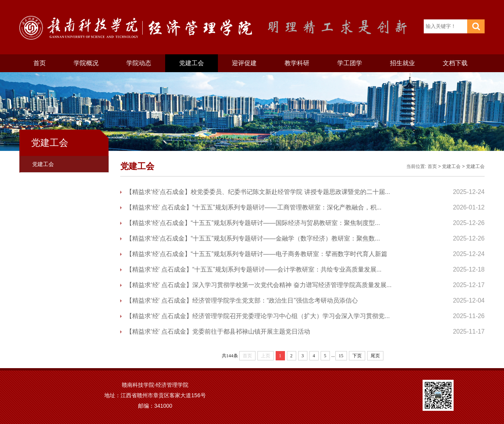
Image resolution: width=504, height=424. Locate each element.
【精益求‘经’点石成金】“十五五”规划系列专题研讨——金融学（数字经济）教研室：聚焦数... (253, 238)
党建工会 (192, 63)
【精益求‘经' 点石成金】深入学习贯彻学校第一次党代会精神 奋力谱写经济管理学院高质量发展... (259, 285)
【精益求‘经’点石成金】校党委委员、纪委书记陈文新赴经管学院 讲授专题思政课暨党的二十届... (258, 192)
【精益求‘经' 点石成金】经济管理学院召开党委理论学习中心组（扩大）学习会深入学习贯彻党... (258, 316)
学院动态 (139, 63)
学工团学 (350, 63)
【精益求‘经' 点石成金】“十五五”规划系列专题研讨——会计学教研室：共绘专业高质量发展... (254, 269)
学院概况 (86, 63)
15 (341, 356)
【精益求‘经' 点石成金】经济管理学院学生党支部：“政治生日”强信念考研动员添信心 (242, 300)
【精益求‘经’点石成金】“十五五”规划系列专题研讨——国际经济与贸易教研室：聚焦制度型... (253, 223)
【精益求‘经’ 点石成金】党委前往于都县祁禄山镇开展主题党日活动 (218, 331)
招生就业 (402, 63)
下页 (357, 356)
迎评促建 (244, 63)
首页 (40, 63)
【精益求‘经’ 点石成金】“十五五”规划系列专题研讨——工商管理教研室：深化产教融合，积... (254, 207)
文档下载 (455, 63)
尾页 (375, 356)
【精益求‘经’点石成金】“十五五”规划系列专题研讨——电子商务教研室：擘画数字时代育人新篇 (257, 254)
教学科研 (297, 63)
